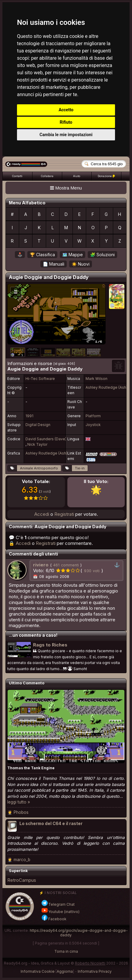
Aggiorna (65, 971)
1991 (29, 416)
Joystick (93, 425)
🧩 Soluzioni (102, 255)
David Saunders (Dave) (46, 439)
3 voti (45, 492)
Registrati (64, 514)
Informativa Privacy (95, 971)
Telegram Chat (58, 904)
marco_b (22, 860)
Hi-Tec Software (40, 379)
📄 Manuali (54, 264)
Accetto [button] (66, 110)
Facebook (54, 919)
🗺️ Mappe (73, 255)
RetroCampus (22, 880)
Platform (93, 416)
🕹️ (20, 255)
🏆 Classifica (42, 255)
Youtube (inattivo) (60, 912)
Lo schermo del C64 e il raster (51, 824)
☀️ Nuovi (81, 264)
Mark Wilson (96, 379)
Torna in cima (66, 951)
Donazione (106, 176)
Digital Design (38, 425)
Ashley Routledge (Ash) (107, 387)
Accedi (42, 514)
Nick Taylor (37, 444)
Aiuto (77, 176)
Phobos (21, 812)
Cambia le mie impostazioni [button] (66, 135)
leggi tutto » (19, 802)
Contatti (17, 176)
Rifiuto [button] (66, 122)
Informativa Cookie (38, 971)
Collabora (47, 176)
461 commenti (66, 565)
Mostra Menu (66, 188)
